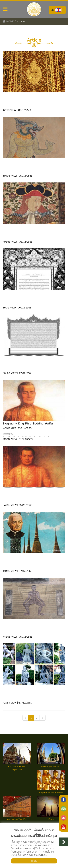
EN (57, 10)
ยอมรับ (34, 861)
